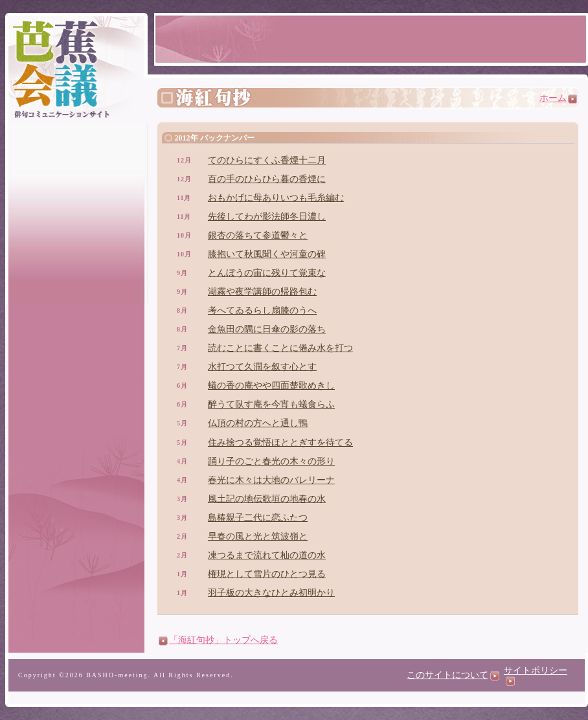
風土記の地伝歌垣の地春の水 (267, 499)
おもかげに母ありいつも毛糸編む (276, 198)
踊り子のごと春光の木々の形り (271, 461)
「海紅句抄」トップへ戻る (218, 640)
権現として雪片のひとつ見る (267, 574)
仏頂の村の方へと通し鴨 (258, 423)
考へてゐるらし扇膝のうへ (262, 310)
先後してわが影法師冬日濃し (267, 217)
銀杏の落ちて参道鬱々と (258, 235)
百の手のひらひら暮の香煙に (267, 179)
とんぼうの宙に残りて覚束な (267, 273)
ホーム (558, 98)
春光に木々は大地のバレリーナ (271, 480)
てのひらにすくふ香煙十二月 (267, 160)
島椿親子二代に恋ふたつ (258, 518)
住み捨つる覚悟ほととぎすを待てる (280, 443)
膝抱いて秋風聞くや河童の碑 (267, 254)
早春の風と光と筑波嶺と (258, 536)
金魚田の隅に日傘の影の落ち (267, 329)
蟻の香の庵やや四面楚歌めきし (271, 386)
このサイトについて (453, 675)
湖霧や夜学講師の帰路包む (262, 292)
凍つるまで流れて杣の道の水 (267, 555)
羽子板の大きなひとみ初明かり (271, 593)
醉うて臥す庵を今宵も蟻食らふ (271, 404)
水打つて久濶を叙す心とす (262, 367)
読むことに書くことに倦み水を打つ (280, 348)
